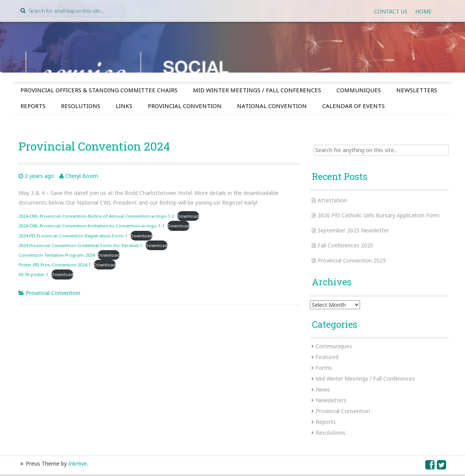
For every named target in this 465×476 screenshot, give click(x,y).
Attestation (332, 200)
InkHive (78, 463)
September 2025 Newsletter (353, 230)
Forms (324, 368)
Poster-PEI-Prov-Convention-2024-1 (55, 265)
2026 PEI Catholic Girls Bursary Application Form (379, 215)
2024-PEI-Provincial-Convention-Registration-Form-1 (73, 236)
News (323, 389)
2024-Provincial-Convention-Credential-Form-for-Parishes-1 (80, 245)
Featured (327, 357)
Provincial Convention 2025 (352, 260)
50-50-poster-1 (33, 274)
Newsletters (417, 90)
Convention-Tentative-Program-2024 (57, 255)
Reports (33, 106)
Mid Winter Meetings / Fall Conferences (257, 90)
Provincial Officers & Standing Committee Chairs (99, 90)
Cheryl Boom (82, 176)
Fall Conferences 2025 (345, 245)
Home (423, 11)
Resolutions (81, 106)
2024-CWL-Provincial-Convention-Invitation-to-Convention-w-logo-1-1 (91, 226)
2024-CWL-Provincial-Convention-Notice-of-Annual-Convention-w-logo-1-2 (96, 216)
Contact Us (391, 11)
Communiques (359, 90)
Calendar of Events (353, 106)
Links (124, 106)
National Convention (272, 106)
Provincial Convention (185, 106)
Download (188, 216)
